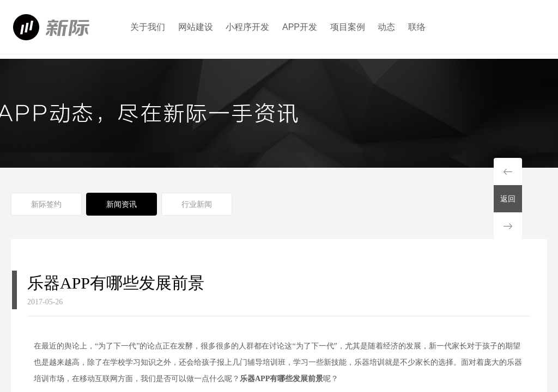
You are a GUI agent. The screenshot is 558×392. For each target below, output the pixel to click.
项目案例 (348, 27)
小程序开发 (247, 27)
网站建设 (196, 27)
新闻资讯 (122, 204)
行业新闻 (197, 204)
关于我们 (148, 27)
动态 (386, 27)
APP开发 (300, 27)
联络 (417, 27)
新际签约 (46, 204)
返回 (508, 199)
